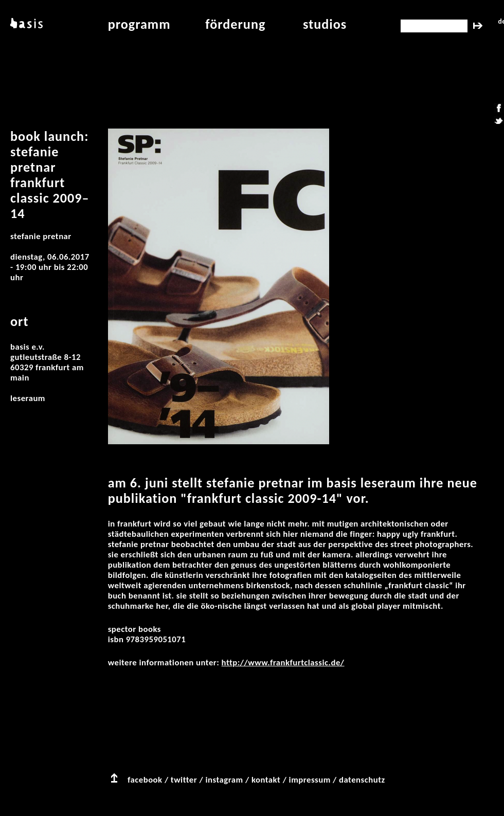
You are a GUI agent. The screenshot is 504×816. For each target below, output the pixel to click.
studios (325, 24)
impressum (310, 780)
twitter (184, 780)
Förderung (235, 24)
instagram (224, 780)
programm (139, 24)
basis (25, 24)
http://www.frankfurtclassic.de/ (283, 663)
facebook (145, 780)
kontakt (266, 780)
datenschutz (362, 780)
